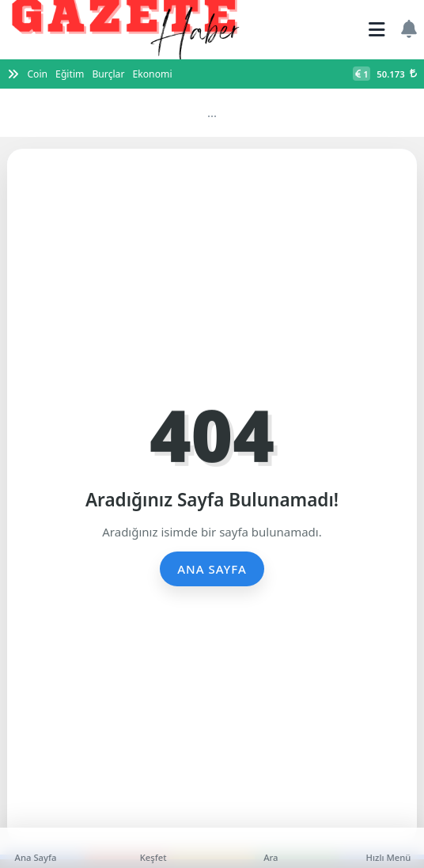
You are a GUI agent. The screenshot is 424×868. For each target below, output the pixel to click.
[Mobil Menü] (377, 30)
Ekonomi (152, 74)
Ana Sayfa (212, 569)
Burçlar (108, 74)
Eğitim (70, 74)
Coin (37, 74)
